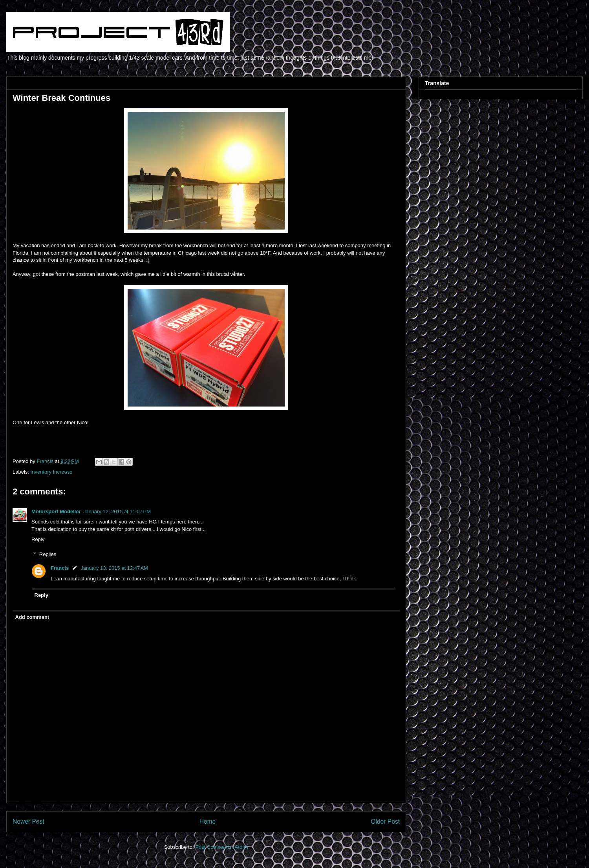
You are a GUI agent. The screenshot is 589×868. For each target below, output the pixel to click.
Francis (60, 568)
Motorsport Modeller (56, 511)
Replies (48, 554)
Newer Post (28, 821)
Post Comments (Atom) (222, 847)
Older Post (385, 821)
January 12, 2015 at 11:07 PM (117, 511)
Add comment (32, 617)
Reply (38, 539)
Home (208, 821)
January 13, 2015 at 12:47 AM (114, 568)
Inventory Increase (52, 472)
